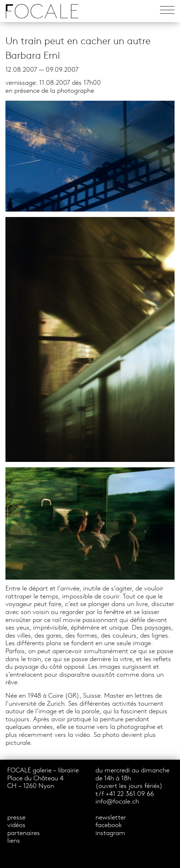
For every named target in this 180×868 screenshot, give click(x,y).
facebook (109, 825)
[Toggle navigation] (167, 11)
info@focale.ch (117, 802)
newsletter (111, 818)
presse (16, 818)
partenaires (24, 833)
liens (14, 841)
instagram (110, 833)
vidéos (16, 825)
